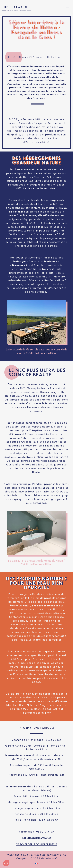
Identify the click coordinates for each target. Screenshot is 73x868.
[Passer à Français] (37, 863)
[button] (67, 7)
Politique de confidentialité (48, 855)
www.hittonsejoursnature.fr (47, 775)
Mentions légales (18, 855)
